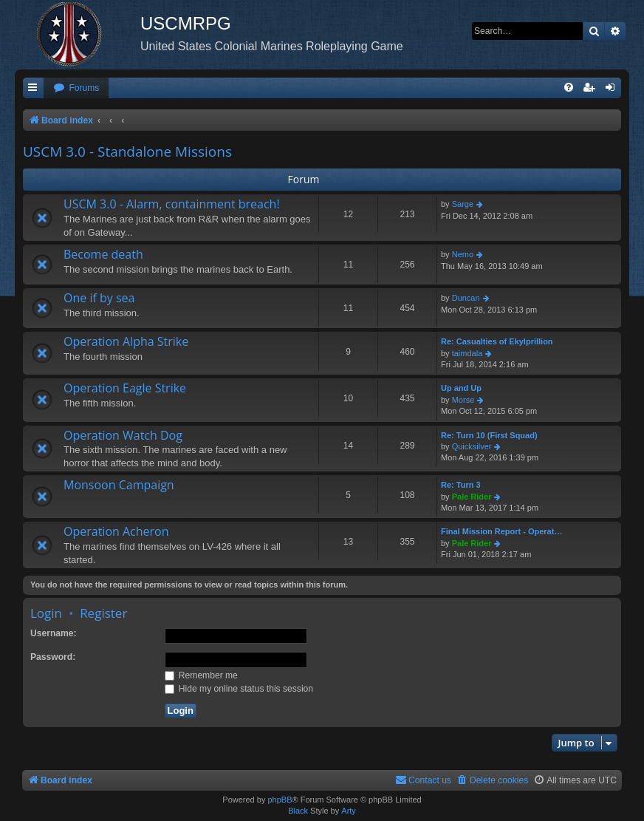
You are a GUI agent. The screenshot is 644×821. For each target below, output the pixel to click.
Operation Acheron (116, 531)
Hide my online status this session (239, 689)
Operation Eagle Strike (125, 388)
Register (103, 613)
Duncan (466, 298)
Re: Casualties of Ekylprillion (497, 341)
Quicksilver (472, 446)
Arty (349, 811)
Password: (53, 657)
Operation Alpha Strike (126, 341)
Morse (463, 400)
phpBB (280, 800)
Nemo (463, 254)
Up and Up (461, 388)
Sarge (463, 204)
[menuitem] (76, 88)
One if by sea (99, 298)
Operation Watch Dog (123, 435)
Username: (54, 633)
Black (298, 811)
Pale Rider (472, 497)
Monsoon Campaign (119, 485)
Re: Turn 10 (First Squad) (489, 435)
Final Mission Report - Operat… (501, 531)
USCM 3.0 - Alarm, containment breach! (172, 204)
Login (46, 613)
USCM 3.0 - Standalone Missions (127, 151)
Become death (103, 254)
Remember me (201, 675)
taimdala (467, 353)
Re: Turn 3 (461, 485)
